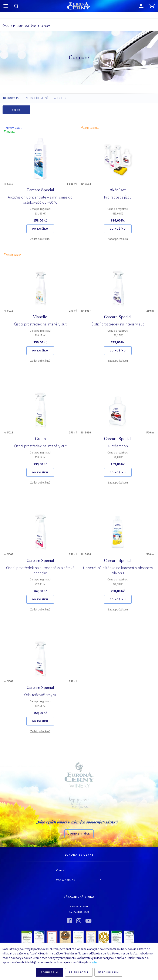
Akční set (118, 190)
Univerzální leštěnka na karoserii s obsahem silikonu (118, 570)
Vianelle (40, 317)
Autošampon (118, 446)
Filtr (16, 110)
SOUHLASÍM (49, 972)
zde (94, 962)
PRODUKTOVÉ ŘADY (25, 26)
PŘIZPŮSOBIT (79, 972)
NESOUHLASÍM (108, 972)
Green (40, 439)
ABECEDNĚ (61, 98)
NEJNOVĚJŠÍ (11, 98)
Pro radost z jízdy (118, 197)
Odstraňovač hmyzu (40, 695)
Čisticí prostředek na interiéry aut (40, 324)
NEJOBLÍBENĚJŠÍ (37, 98)
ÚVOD (6, 26)
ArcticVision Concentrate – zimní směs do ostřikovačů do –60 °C (40, 200)
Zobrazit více (79, 834)
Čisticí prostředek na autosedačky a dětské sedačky (40, 570)
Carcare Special (40, 190)
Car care (45, 26)
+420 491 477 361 (79, 906)
